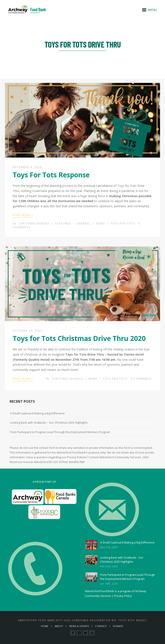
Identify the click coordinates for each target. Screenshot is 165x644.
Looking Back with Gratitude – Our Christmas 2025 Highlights (49, 423)
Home (45, 626)
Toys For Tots (123, 224)
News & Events (79, 626)
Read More (23, 215)
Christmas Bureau (34, 224)
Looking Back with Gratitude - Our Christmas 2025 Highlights (122, 560)
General (84, 224)
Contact (101, 626)
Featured (63, 224)
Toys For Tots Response (51, 175)
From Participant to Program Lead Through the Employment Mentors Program (60, 432)
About (59, 626)
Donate (118, 626)
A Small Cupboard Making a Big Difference (37, 413)
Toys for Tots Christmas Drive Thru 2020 (79, 338)
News (101, 224)
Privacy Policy (123, 596)
